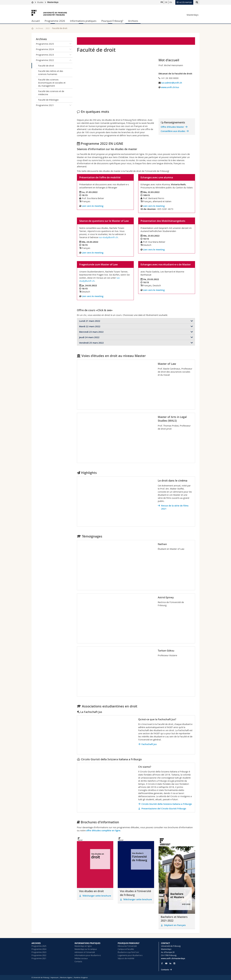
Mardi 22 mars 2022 (90, 326)
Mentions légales (66, 978)
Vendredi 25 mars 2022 (91, 343)
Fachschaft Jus (149, 744)
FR (162, 2)
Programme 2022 (54, 60)
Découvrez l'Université (127, 946)
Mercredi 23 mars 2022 (91, 332)
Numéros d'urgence (81, 978)
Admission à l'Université (85, 952)
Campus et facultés (126, 949)
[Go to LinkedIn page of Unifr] (170, 963)
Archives (133, 21)
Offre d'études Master (172, 127)
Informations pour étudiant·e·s (88, 955)
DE (166, 2)
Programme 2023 (54, 55)
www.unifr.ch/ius (170, 87)
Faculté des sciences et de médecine (51, 93)
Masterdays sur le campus (86, 949)
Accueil (36, 21)
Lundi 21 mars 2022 (90, 321)
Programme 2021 (54, 105)
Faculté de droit (46, 66)
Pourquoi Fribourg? (112, 21)
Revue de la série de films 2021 (175, 507)
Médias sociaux (81, 958)
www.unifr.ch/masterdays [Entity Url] (173, 958)
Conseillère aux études (173, 131)
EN (171, 2)
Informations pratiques (83, 21)
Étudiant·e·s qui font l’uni (128, 952)
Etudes (40, 2)
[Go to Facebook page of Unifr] (162, 963)
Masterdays (53, 2)
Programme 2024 (54, 49)
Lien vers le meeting (93, 206)
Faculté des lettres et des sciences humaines (51, 73)
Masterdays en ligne (83, 946)
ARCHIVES (36, 943)
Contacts (78, 961)
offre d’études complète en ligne (103, 830)
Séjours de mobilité (126, 958)
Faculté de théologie (48, 100)
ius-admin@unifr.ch (172, 83)
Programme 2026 (55, 21)
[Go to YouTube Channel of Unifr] (166, 963)
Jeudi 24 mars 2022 (89, 337)
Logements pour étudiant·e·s (130, 955)
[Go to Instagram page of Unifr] (174, 963)
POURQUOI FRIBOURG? (129, 943)
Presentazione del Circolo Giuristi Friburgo (164, 809)
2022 (48, 28)
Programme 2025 (54, 44)
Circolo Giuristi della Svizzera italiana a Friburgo (167, 804)
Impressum (54, 978)
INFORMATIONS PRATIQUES (87, 943)
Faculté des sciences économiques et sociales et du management (52, 83)
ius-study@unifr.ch (108, 237)
